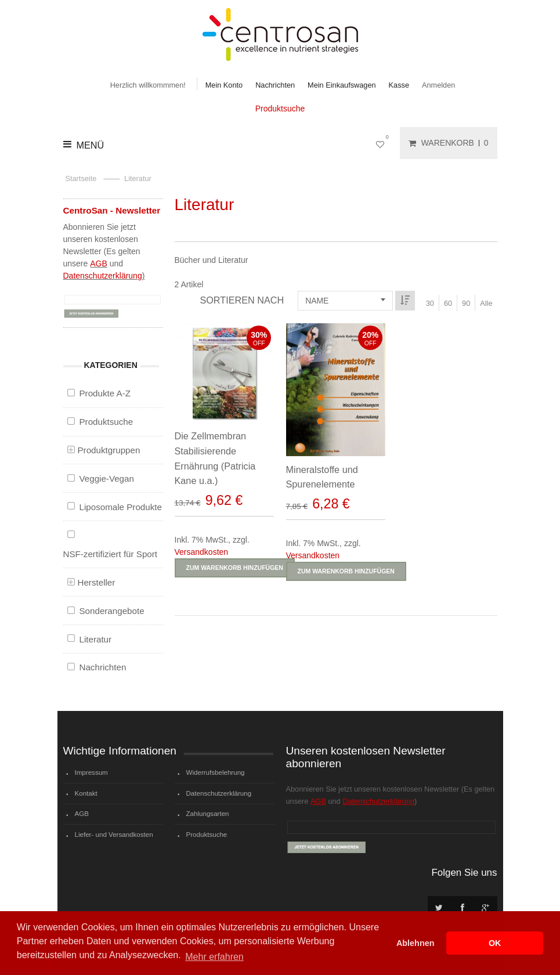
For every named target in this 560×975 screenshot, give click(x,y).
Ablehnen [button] (416, 943)
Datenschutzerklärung (103, 276)
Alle (486, 303)
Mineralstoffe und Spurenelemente (321, 477)
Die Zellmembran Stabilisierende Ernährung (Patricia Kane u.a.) (215, 458)
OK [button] (495, 943)
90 (466, 303)
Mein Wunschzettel (382, 143)
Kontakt (86, 793)
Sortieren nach (242, 300)
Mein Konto (224, 85)
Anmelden (438, 85)
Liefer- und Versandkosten (114, 835)
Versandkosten (202, 552)
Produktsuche (280, 109)
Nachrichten (275, 85)
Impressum (91, 772)
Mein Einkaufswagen (342, 85)
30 (430, 303)
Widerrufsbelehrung (216, 772)
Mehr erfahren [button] (214, 957)
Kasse (399, 85)
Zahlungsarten (208, 814)
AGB (99, 263)
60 (448, 303)
